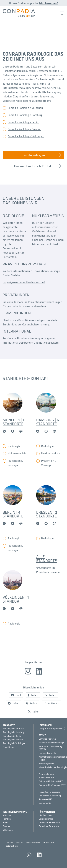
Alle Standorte (47, 559)
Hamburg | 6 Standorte (47, 422)
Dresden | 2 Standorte (47, 514)
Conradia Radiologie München (25, 108)
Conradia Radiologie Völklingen (26, 136)
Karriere (9, 842)
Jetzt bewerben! (49, 3)
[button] (16, 695)
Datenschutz (12, 846)
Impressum (48, 842)
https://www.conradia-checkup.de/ (24, 282)
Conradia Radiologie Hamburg (25, 115)
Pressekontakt (33, 842)
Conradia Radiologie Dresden (25, 129)
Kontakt (20, 842)
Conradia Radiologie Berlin (23, 122)
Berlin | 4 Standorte (13, 514)
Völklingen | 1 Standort (16, 599)
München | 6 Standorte (14, 422)
